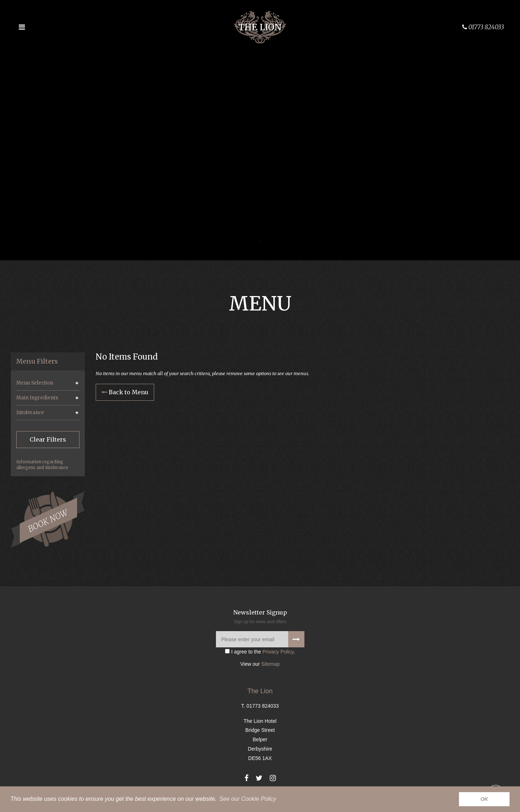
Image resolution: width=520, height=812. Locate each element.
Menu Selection (35, 383)
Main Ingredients (37, 398)
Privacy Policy (278, 653)
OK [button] (484, 799)
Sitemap (270, 665)
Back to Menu (125, 392)
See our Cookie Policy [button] (248, 799)
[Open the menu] (22, 27)
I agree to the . (260, 653)
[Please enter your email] (260, 640)
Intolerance (30, 412)
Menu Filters (37, 361)
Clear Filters (48, 439)
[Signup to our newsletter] (296, 640)
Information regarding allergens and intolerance (42, 465)
